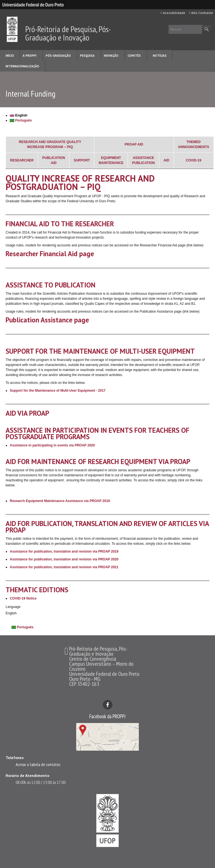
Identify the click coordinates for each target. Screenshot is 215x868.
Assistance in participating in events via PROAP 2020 (52, 445)
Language (13, 607)
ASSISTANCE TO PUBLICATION (51, 285)
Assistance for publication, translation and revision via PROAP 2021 (64, 567)
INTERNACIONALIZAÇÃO (22, 66)
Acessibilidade (173, 13)
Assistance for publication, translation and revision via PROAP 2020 (64, 559)
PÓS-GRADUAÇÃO (58, 56)
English (19, 115)
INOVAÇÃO (111, 56)
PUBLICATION (54, 158)
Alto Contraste (201, 13)
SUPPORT (82, 160)
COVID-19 (194, 160)
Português (21, 120)
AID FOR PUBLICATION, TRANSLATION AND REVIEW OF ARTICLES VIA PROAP (107, 527)
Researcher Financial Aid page (50, 254)
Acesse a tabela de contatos (38, 764)
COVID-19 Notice (23, 598)
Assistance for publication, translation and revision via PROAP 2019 (64, 551)
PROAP (130, 144)
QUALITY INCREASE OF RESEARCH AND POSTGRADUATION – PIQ (80, 182)
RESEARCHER (22, 160)
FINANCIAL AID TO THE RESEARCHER (60, 224)
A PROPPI (30, 56)
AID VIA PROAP (27, 413)
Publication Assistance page (47, 320)
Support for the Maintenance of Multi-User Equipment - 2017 (58, 391)
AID (140, 144)
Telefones (15, 758)
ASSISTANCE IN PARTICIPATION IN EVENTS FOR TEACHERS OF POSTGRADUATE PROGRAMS (97, 433)
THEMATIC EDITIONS (37, 590)
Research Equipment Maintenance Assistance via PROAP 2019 (60, 501)
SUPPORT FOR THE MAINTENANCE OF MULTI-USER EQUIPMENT (100, 351)
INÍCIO (10, 56)
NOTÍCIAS (160, 56)
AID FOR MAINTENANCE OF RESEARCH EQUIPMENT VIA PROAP (98, 462)
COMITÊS (134, 56)
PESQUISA (87, 56)
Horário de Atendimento (27, 776)
